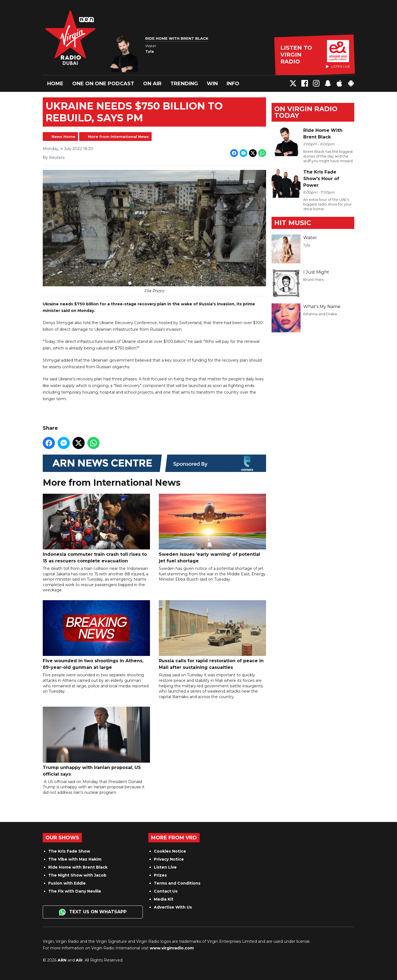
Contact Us (166, 891)
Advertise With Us (173, 907)
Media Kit (164, 899)
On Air (152, 84)
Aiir (79, 960)
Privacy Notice (169, 859)
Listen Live (165, 867)
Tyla (307, 245)
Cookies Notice (170, 851)
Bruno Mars (313, 279)
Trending (184, 84)
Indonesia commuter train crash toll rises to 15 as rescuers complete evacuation (96, 529)
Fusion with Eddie (67, 883)
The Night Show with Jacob (77, 875)
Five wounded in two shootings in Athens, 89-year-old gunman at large (96, 635)
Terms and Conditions (177, 883)
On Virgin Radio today (306, 112)
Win (212, 84)
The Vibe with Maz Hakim (75, 859)
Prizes (160, 875)
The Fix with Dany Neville (75, 891)
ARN (62, 960)
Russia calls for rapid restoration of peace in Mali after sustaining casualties (212, 635)
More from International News (118, 137)
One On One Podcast (103, 84)
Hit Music (293, 223)
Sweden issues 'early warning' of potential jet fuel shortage (212, 529)
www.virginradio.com (172, 948)
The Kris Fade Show (69, 851)
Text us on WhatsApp (93, 912)
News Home (63, 137)
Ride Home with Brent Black (78, 867)
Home (55, 84)
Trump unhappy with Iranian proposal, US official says (96, 742)
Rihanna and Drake (320, 314)
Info (233, 84)
